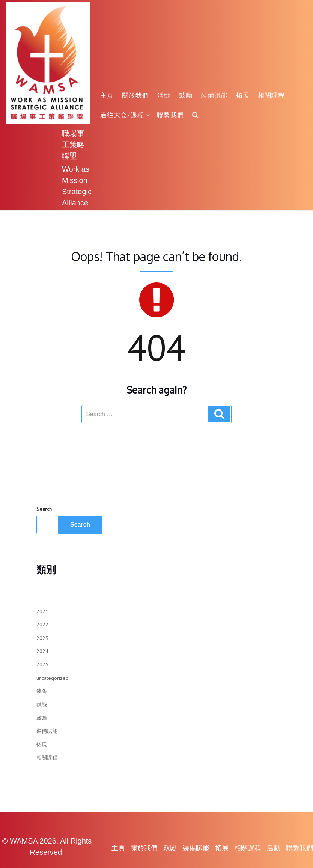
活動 (164, 95)
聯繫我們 (170, 115)
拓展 (243, 95)
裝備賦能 (214, 95)
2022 (42, 625)
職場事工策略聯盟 (73, 144)
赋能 (42, 705)
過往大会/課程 (125, 115)
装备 (42, 691)
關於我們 (135, 95)
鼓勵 (186, 95)
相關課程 (271, 95)
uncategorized (53, 678)
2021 (42, 611)
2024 (42, 651)
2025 (42, 664)
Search (44, 509)
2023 (42, 638)
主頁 (107, 95)
